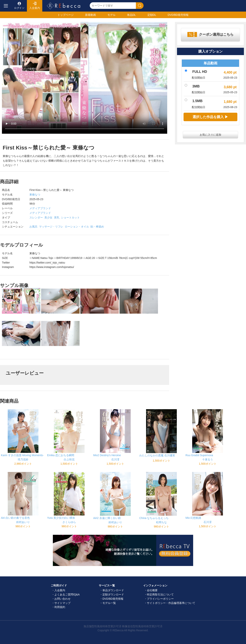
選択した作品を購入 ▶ (210, 117)
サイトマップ (62, 603)
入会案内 (35, 6)
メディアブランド (40, 208)
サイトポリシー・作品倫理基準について (171, 603)
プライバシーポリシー (160, 599)
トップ (66, 15)
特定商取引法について (160, 594)
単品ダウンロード (113, 590)
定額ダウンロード (113, 594)
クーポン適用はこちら (216, 34)
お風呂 (33, 227)
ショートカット (70, 217)
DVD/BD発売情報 (113, 599)
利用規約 (60, 607)
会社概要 (152, 590)
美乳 (57, 217)
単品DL (131, 15)
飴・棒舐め (97, 227)
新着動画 (91, 15)
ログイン (19, 6)
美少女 (48, 217)
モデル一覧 (109, 603)
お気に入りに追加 (210, 135)
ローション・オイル (77, 227)
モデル (111, 15)
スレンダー (36, 217)
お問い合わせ (62, 599)
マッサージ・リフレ (51, 227)
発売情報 (178, 15)
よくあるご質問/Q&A (67, 594)
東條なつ (35, 195)
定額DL (152, 15)
